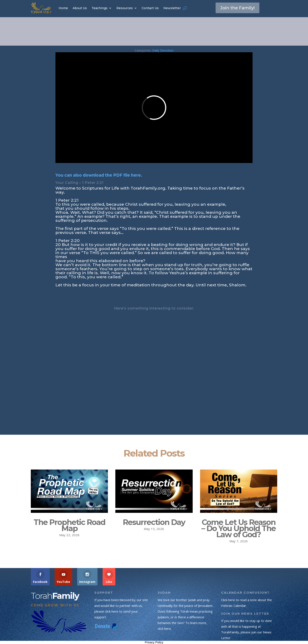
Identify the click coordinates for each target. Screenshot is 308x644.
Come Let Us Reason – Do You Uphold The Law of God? (239, 528)
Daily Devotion (163, 50)
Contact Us (150, 8)
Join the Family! (237, 8)
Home (63, 8)
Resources (125, 8)
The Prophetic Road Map (69, 525)
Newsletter (172, 8)
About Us (80, 8)
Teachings (100, 8)
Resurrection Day (154, 522)
